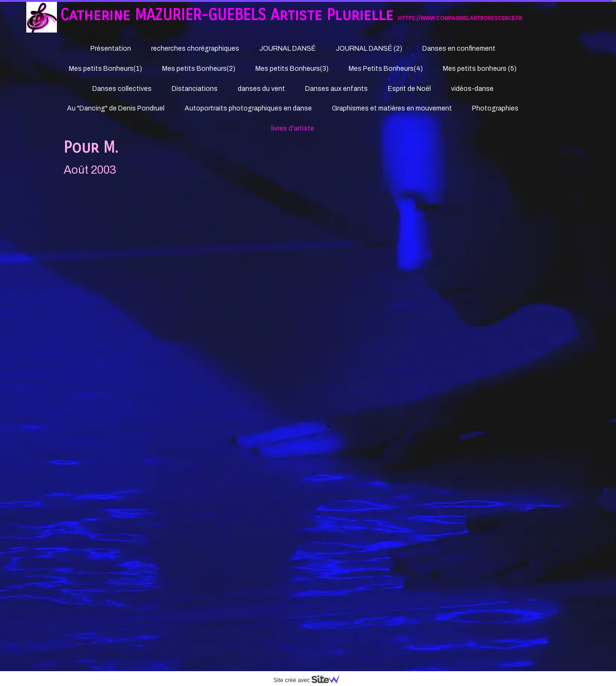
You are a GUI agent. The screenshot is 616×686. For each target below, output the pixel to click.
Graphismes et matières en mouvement (392, 108)
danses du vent (261, 89)
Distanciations (195, 89)
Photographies (495, 108)
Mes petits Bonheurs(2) (199, 69)
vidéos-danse (472, 89)
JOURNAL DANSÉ (287, 49)
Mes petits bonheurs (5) (480, 69)
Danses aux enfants (336, 89)
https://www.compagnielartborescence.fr (460, 18)
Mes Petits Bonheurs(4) (386, 69)
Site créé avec (310, 680)
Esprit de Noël (409, 89)
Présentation (111, 49)
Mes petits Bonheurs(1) (105, 69)
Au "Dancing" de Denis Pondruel (116, 108)
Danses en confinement (459, 49)
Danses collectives (122, 89)
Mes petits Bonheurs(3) (292, 69)
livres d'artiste (293, 128)
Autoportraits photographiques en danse (248, 108)
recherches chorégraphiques (195, 49)
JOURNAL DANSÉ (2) (369, 49)
